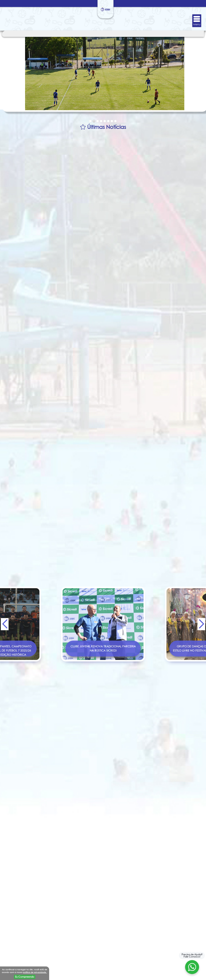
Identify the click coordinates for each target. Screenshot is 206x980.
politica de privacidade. (35, 972)
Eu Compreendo (25, 977)
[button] (201, 624)
